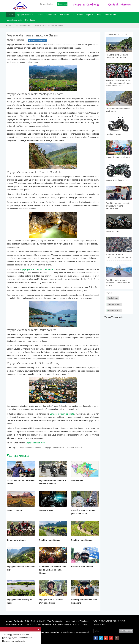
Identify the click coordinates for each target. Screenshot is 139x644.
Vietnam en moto (75, 448)
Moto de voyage (46, 510)
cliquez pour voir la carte (13, 641)
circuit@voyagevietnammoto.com (17, 638)
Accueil (9, 25)
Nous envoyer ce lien (37, 40)
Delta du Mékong (114, 304)
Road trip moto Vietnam (50, 540)
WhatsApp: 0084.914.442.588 (15, 634)
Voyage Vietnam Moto (36, 443)
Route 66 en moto (15, 510)
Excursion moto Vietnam (82, 567)
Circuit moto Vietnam (17, 540)
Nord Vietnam (77, 480)
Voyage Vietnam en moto (31, 448)
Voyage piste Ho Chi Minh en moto (36, 269)
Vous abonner (126, 631)
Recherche (62, 4)
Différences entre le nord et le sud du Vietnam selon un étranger (52, 570)
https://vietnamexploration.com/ (74, 632)
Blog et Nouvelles (23, 25)
